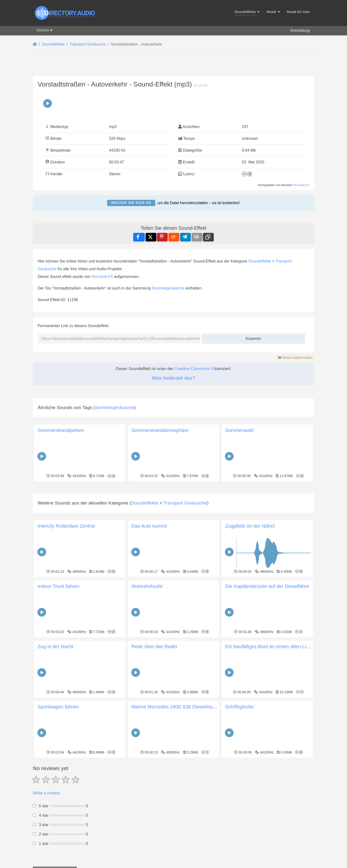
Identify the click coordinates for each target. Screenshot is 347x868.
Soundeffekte (260, 261)
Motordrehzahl (147, 586)
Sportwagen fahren (58, 707)
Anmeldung (300, 30)
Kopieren (252, 337)
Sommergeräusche (168, 288)
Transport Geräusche (185, 503)
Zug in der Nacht (56, 646)
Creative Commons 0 (194, 369)
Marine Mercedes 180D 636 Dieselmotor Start (181, 707)
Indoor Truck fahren (59, 586)
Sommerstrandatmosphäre (160, 430)
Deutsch (43, 30)
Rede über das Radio (154, 646)
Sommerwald (239, 430)
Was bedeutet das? (173, 378)
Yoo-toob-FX (301, 185)
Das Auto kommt (149, 526)
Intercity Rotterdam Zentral (66, 526)
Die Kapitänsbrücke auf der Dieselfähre (267, 586)
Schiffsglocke (239, 707)
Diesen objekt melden (295, 358)
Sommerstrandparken (61, 430)
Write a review (46, 793)
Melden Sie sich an (131, 203)
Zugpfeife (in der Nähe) (250, 526)
